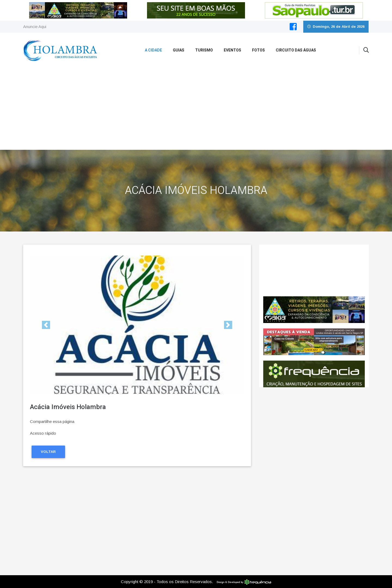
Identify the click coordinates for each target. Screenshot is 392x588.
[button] (46, 325)
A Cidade (153, 50)
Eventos (232, 50)
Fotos (258, 50)
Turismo (204, 50)
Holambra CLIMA (314, 270)
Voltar (48, 452)
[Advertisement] (196, 109)
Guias (179, 50)
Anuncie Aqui (35, 27)
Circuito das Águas (296, 50)
